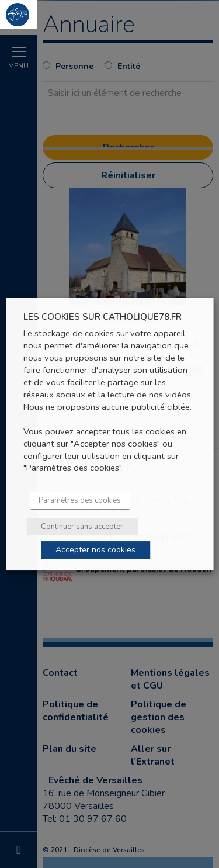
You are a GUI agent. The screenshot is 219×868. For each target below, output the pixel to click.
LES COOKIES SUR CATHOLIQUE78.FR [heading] (102, 317)
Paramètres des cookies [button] (80, 500)
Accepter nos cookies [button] (95, 550)
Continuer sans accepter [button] (82, 527)
